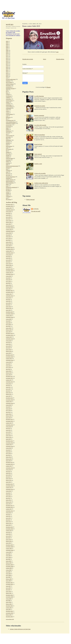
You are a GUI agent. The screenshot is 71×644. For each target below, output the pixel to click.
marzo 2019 (8, 350)
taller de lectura (9, 181)
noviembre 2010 (9, 529)
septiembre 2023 (10, 253)
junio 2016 (8, 409)
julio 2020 (8, 321)
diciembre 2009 (9, 545)
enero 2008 (8, 581)
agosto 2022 (9, 276)
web (7, 198)
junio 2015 (8, 430)
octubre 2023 (9, 251)
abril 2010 (8, 538)
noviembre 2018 (9, 357)
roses (7, 172)
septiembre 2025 (10, 210)
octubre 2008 (9, 568)
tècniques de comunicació (11, 187)
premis (7, 161)
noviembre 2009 (9, 547)
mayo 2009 (8, 557)
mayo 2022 (8, 281)
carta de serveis (9, 101)
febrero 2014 (9, 459)
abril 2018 (8, 369)
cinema (7, 102)
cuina (7, 116)
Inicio (45, 59)
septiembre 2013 (10, 468)
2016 (7, 63)
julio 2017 (8, 385)
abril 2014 (8, 455)
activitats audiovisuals (11, 79)
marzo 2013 (8, 479)
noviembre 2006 (9, 597)
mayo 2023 (8, 260)
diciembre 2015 (9, 419)
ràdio (7, 165)
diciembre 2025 (9, 204)
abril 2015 (8, 434)
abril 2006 (8, 600)
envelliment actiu (10, 120)
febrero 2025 (9, 222)
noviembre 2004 (9, 613)
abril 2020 (8, 326)
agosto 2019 (9, 341)
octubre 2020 (9, 315)
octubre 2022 (9, 272)
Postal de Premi (38, 144)
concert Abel (9, 105)
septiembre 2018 (10, 360)
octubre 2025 (9, 208)
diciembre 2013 (9, 462)
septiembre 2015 (10, 425)
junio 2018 (8, 366)
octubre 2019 (9, 337)
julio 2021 (8, 299)
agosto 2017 (9, 384)
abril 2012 (8, 498)
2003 (7, 43)
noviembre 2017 (9, 378)
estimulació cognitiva (11, 123)
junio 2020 (8, 323)
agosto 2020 (9, 319)
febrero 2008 (9, 579)
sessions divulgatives (10, 177)
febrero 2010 (9, 541)
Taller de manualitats (40, 135)
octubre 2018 (9, 358)
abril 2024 (8, 240)
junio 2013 (8, 473)
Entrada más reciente (28, 59)
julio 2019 (8, 342)
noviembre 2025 (9, 206)
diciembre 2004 (9, 611)
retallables (8, 171)
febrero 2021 (9, 308)
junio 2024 (8, 237)
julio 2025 (8, 213)
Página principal (30, 199)
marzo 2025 (8, 221)
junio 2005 (8, 609)
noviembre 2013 (9, 464)
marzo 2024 (8, 242)
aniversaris (8, 85)
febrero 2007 (9, 593)
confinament (9, 108)
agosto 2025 (9, 211)
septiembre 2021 (10, 296)
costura (7, 113)
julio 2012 (8, 493)
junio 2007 (8, 586)
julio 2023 (8, 256)
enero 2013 (8, 482)
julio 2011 (8, 514)
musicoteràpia (9, 146)
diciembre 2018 (9, 355)
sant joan (8, 174)
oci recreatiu (9, 149)
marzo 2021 (8, 307)
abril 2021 (8, 305)
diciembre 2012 (9, 484)
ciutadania (8, 104)
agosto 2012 (9, 491)
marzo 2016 (8, 414)
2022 (7, 72)
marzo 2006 (8, 602)
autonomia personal (10, 88)
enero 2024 (8, 246)
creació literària (9, 114)
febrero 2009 (9, 563)
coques (7, 111)
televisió (8, 189)
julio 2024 (8, 235)
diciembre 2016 (9, 398)
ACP (7, 78)
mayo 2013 (8, 475)
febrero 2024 (9, 244)
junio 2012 (8, 495)
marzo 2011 (8, 522)
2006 (7, 47)
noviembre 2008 (9, 566)
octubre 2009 (9, 548)
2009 (7, 52)
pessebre (8, 155)
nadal (7, 148)
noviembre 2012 (9, 486)
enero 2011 (8, 525)
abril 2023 (8, 262)
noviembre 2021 (9, 292)
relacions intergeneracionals (12, 166)
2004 (7, 44)
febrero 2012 (9, 502)
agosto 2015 (9, 427)
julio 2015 (8, 428)
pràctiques (8, 160)
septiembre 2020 (10, 317)
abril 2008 (8, 577)
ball (7, 91)
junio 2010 (8, 534)
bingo (7, 93)
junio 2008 (8, 574)
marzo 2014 (8, 457)
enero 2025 (8, 224)
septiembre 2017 (10, 382)
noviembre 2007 (9, 584)
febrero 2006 (9, 604)
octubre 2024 (9, 229)
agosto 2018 (9, 362)
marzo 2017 (8, 393)
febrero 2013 (9, 480)
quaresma (8, 163)
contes (7, 110)
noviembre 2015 (9, 421)
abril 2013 (8, 477)
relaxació (8, 168)
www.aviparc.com (10, 619)
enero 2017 (8, 396)
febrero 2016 (9, 416)
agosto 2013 (9, 470)
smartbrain (8, 178)
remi (7, 169)
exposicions (8, 126)
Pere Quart (8, 154)
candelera (8, 97)
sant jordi (8, 175)
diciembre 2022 (9, 269)
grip (7, 134)
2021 (7, 70)
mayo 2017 (8, 389)
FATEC (8, 129)
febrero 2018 (9, 373)
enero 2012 (8, 504)
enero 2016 (8, 418)
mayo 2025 (8, 217)
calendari (8, 94)
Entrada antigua (60, 59)
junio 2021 (8, 301)
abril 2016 (8, 412)
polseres (8, 157)
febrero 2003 (9, 615)
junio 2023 (8, 258)
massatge (8, 143)
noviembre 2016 (9, 400)
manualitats (8, 140)
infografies (8, 137)
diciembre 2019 (9, 333)
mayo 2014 (8, 453)
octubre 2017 (9, 380)
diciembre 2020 (9, 312)
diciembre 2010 (9, 527)
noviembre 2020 (9, 314)
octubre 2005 (9, 608)
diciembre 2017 (9, 376)
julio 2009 (8, 554)
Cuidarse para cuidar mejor (41, 183)
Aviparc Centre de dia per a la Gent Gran (20, 629)
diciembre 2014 (9, 441)
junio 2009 (8, 556)
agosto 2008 (9, 570)
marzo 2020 (8, 328)
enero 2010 (8, 543)
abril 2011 (8, 520)
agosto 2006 (9, 599)
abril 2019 (8, 348)
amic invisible (9, 82)
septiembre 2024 (10, 231)
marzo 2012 (8, 500)
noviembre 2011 (9, 507)
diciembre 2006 (9, 595)
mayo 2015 (8, 432)
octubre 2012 (9, 487)
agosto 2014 (9, 448)
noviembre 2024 (9, 228)
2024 (7, 75)
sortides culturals (10, 180)
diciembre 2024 (9, 226)
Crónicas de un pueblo (40, 173)
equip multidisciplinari (11, 122)
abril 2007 (8, 590)
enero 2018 (8, 375)
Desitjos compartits (39, 115)
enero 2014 (8, 461)
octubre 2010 (9, 530)
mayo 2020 (8, 324)
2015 (7, 61)
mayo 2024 (8, 238)
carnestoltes (8, 99)
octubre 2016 (9, 401)
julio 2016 (8, 407)
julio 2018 (8, 364)
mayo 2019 (8, 346)
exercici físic (9, 125)
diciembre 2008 (9, 565)
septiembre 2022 (10, 274)
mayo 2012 (8, 496)
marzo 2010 (8, 540)
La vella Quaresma (39, 96)
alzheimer (8, 81)
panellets (8, 152)
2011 (7, 55)
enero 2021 (8, 310)
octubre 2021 (9, 294)
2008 (7, 50)
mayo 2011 (8, 518)
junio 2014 (8, 452)
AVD (7, 90)
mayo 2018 (8, 367)
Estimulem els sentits (40, 106)
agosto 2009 (9, 552)
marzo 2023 (8, 264)
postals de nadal (9, 158)
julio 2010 (8, 532)
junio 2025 (8, 215)
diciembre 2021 (9, 290)
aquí (57, 52)
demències (8, 117)
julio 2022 (8, 278)
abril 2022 (8, 283)
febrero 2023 (9, 265)
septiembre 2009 (10, 550)
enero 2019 (8, 353)
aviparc (36, 209)
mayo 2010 (8, 536)
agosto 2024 (9, 233)
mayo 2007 (8, 588)
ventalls (8, 193)
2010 (7, 53)
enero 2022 (8, 289)
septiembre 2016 (10, 403)
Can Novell (8, 96)
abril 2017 (8, 391)
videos (7, 195)
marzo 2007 (8, 591)
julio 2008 (8, 572)
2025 (7, 76)
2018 (7, 66)
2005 (7, 46)
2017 (7, 64)
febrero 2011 (9, 523)
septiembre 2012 (10, 489)
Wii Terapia (8, 199)
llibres (7, 139)
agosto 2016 (9, 405)
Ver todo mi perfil (36, 211)
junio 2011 (8, 516)
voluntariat (8, 196)
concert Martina (9, 107)
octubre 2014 (9, 444)
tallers (7, 184)
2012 (7, 56)
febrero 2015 (9, 437)
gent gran (8, 132)
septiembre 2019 (10, 339)
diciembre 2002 (9, 617)
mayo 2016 (8, 410)
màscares (8, 142)
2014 (7, 59)
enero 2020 (8, 332)
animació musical (10, 84)
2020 (7, 69)
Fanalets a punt (38, 164)
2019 (7, 67)
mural (7, 145)
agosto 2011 (9, 513)
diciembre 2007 (9, 583)
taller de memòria (10, 183)
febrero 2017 (9, 394)
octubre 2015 (9, 423)
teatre (7, 186)
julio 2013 (8, 471)
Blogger (48, 87)
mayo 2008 (8, 575)
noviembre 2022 (9, 271)
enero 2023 (8, 267)
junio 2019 (8, 344)
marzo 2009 (8, 561)
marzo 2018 (8, 371)
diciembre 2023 (9, 247)
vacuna (7, 192)
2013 (7, 58)
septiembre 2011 (10, 511)
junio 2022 (8, 280)
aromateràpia (9, 87)
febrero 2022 (9, 287)
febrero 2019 (9, 351)
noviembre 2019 (9, 335)
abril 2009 (8, 559)
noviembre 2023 (9, 249)
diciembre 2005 (9, 606)
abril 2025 (8, 219)
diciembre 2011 (9, 505)
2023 (7, 73)
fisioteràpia (8, 131)
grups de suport (9, 136)
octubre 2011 (9, 509)
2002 (7, 41)
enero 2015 (8, 439)
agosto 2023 (9, 255)
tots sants (8, 190)
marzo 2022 (8, 285)
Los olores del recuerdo (40, 125)
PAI (7, 151)
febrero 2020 (9, 330)
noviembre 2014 (9, 443)
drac (7, 119)
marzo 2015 (8, 436)
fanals (7, 128)
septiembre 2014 (10, 446)
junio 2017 (8, 387)
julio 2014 (8, 450)
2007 (7, 49)
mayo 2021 (8, 303)
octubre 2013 (9, 466)
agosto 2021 (9, 298)
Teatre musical (38, 154)
